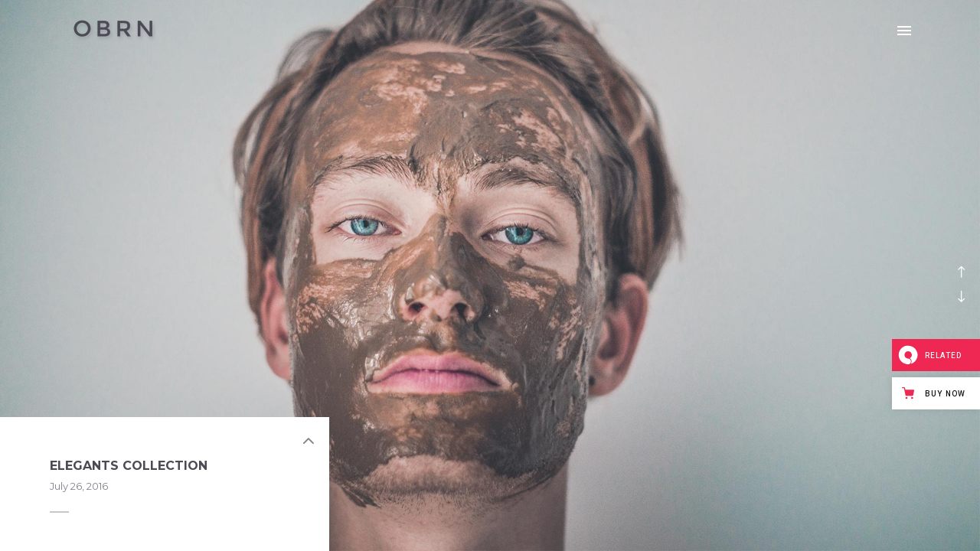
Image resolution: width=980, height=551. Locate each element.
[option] (490, 275)
